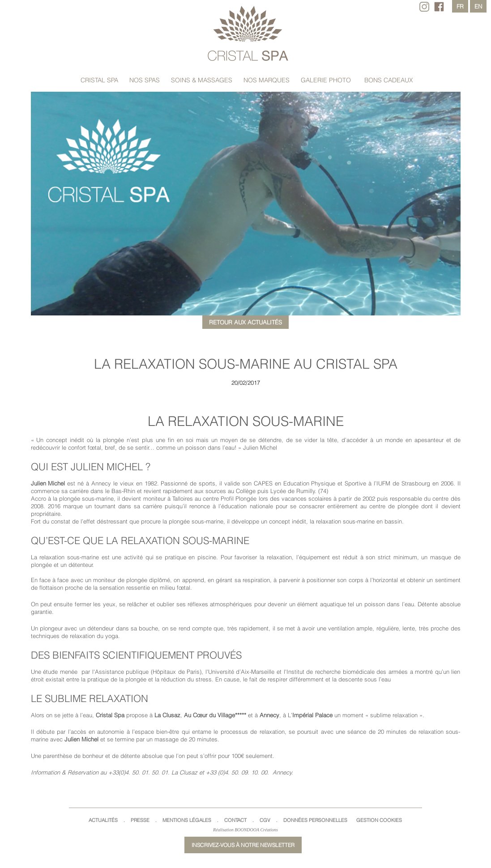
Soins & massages (202, 80)
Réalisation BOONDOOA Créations (245, 830)
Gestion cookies (379, 820)
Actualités (103, 820)
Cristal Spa (99, 80)
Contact (235, 820)
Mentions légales (187, 820)
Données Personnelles (315, 820)
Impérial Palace (312, 715)
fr (460, 6)
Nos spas (145, 80)
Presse (140, 820)
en (478, 6)
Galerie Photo (326, 80)
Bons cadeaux (389, 80)
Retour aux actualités (245, 322)
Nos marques (267, 80)
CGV (265, 820)
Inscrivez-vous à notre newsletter (243, 845)
